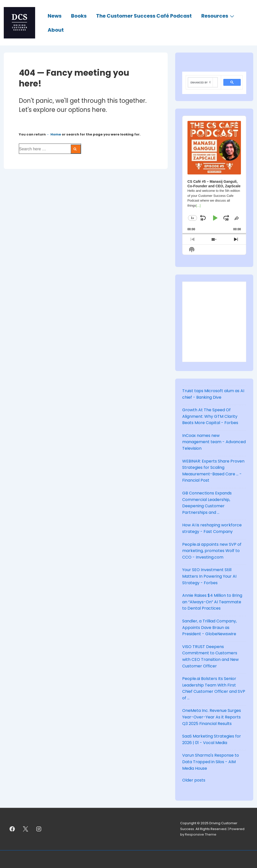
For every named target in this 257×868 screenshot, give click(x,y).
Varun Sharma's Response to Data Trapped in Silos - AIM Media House (211, 762)
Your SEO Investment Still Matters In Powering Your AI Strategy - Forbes (209, 576)
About (56, 30)
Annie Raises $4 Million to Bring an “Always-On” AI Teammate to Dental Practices (212, 602)
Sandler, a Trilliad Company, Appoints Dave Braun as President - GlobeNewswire (209, 627)
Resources (218, 16)
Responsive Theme (201, 834)
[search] (200, 82)
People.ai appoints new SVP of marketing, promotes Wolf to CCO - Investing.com (212, 551)
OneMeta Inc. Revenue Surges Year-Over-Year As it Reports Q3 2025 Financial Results (212, 717)
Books (79, 16)
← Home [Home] (54, 134)
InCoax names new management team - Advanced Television (214, 442)
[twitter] (26, 829)
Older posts (194, 780)
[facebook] (12, 829)
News (55, 16)
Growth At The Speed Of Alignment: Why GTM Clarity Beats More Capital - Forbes (210, 416)
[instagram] (39, 829)
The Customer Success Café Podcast (144, 16)
